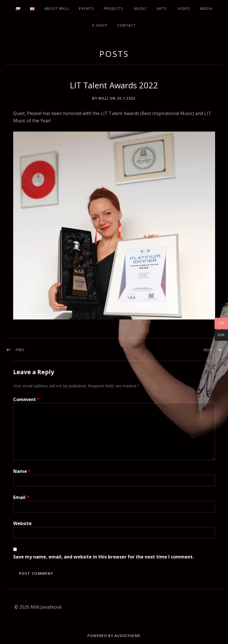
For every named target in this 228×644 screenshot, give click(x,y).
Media (206, 8)
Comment (26, 399)
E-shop (100, 25)
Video (184, 8)
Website (22, 523)
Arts (162, 8)
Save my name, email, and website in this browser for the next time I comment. (103, 557)
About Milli (57, 8)
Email (21, 497)
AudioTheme (127, 636)
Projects (113, 8)
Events (86, 8)
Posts (114, 54)
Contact (126, 25)
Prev (20, 350)
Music (141, 8)
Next (208, 350)
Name (22, 471)
